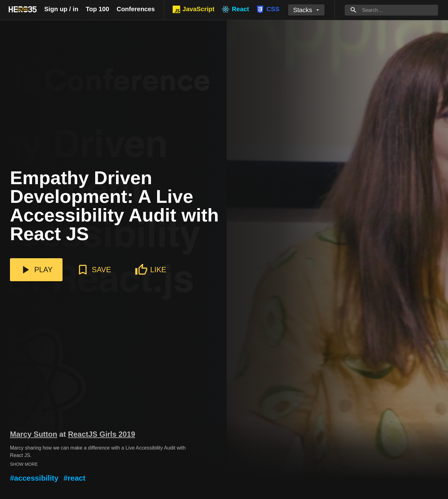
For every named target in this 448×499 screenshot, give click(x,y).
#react (75, 478)
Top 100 (98, 9)
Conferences (136, 9)
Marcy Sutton (34, 434)
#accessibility (34, 478)
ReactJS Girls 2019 (101, 434)
